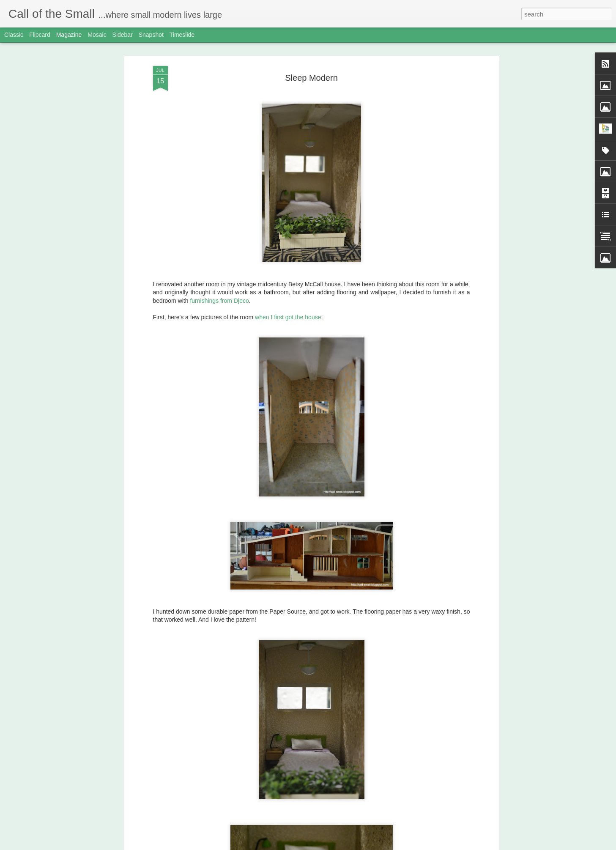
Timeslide (182, 35)
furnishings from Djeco (219, 301)
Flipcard (40, 35)
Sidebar (123, 35)
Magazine (69, 35)
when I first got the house (288, 317)
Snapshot (151, 35)
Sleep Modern (311, 78)
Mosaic (97, 35)
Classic (14, 35)
